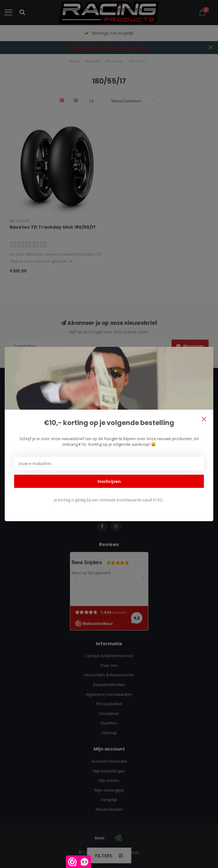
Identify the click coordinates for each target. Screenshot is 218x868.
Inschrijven (109, 481)
